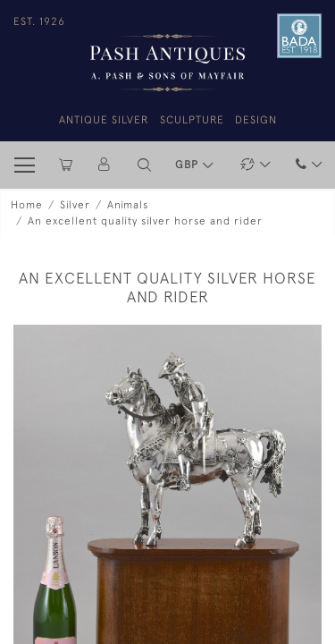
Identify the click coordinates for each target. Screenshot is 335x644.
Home (27, 205)
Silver (75, 205)
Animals (128, 205)
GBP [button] (188, 165)
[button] (144, 165)
